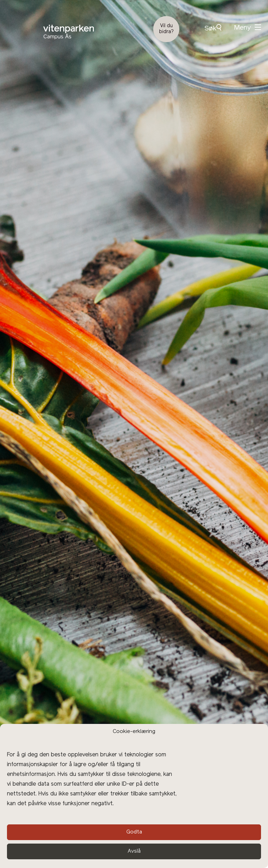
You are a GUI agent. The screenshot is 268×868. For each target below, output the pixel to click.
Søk (213, 28)
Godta (134, 832)
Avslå (134, 851)
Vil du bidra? (166, 29)
